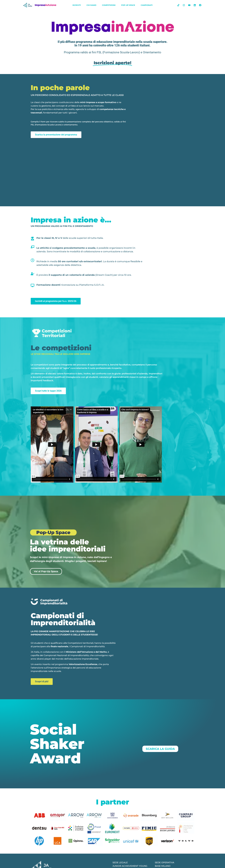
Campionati (147, 5)
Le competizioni (61, 348)
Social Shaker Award (57, 744)
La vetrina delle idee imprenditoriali (68, 545)
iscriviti (77, 5)
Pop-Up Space (128, 5)
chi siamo (91, 5)
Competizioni (109, 5)
